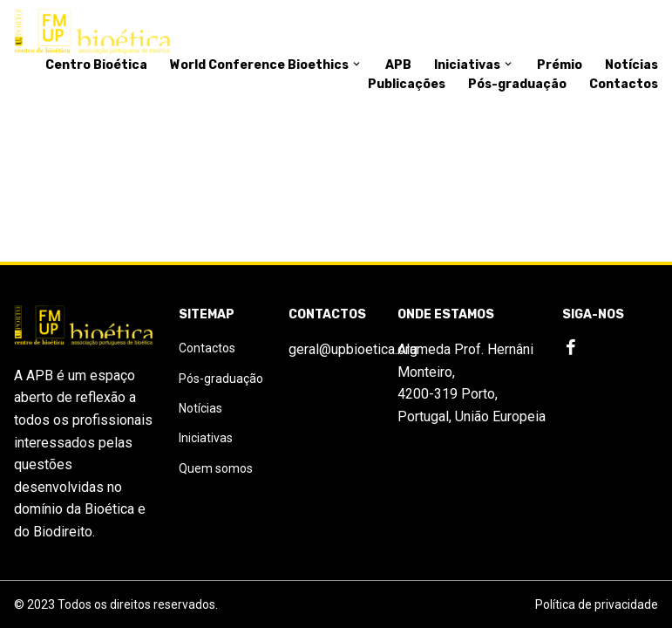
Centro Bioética (96, 65)
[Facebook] (571, 348)
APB (398, 65)
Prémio (560, 65)
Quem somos (216, 468)
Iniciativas (474, 65)
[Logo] (92, 32)
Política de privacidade (597, 604)
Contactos (624, 84)
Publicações (407, 84)
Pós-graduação (517, 84)
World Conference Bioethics (266, 65)
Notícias (631, 65)
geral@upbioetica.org (353, 349)
